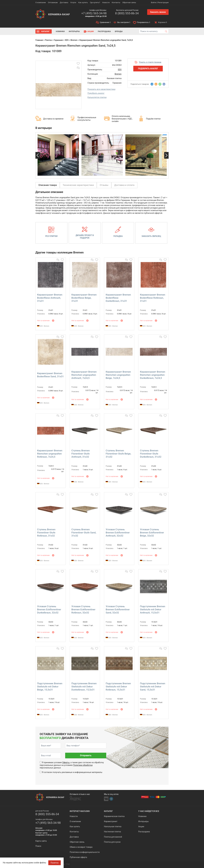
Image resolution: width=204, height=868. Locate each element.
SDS (67, 40)
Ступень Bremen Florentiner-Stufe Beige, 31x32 (118, 454)
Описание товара (48, 185)
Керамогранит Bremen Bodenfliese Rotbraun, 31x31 (153, 298)
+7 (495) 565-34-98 (94, 13)
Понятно (55, 863)
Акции (91, 31)
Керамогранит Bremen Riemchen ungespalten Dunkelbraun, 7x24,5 (153, 375)
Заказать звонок (158, 12)
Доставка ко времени (53, 119)
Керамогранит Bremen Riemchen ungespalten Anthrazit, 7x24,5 (84, 375)
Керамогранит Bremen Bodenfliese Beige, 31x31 (84, 298)
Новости (106, 2)
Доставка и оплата (124, 185)
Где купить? (95, 2)
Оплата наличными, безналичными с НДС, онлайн (122, 119)
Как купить (83, 2)
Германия (58, 40)
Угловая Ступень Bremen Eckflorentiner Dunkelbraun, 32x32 (49, 609)
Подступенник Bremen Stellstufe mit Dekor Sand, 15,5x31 (153, 687)
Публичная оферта (78, 857)
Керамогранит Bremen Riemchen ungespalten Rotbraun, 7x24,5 (50, 454)
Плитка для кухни (112, 842)
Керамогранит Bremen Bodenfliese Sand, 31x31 (50, 375)
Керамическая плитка (114, 816)
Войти (154, 2)
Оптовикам (53, 2)
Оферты (66, 762)
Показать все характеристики (102, 89)
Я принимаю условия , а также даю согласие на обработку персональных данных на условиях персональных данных (72, 765)
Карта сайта (41, 841)
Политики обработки (83, 765)
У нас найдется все (149, 811)
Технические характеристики (78, 185)
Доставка (64, 2)
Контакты (116, 2)
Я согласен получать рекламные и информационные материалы (72, 772)
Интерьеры (74, 31)
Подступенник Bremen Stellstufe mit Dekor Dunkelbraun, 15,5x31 (84, 687)
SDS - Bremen (43, 326)
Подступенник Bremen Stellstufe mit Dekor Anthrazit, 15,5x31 (153, 609)
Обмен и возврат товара (81, 847)
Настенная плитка (112, 832)
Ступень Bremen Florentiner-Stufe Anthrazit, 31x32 (81, 454)
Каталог (45, 31)
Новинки (60, 31)
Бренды (119, 31)
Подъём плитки (153, 119)
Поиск (38, 846)
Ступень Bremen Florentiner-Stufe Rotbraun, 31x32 (46, 533)
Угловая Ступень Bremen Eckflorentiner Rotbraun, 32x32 (83, 609)
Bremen (74, 40)
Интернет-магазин (80, 811)
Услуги (73, 2)
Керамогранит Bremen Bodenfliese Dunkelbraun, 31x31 (118, 298)
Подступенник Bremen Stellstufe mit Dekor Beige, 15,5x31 (50, 687)
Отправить (86, 755)
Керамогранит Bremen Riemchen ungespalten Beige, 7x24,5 (118, 375)
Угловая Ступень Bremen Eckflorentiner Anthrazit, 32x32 (118, 533)
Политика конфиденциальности (85, 852)
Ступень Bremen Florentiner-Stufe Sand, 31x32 (84, 533)
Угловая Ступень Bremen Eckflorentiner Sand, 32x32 (118, 609)
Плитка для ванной (113, 837)
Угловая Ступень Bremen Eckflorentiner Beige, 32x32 (152, 533)
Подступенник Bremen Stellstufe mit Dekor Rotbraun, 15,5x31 (118, 687)
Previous (38, 155)
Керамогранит (111, 821)
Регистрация (163, 2)
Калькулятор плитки (97, 97)
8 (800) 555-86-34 (127, 13)
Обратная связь (129, 2)
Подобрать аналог (96, 93)
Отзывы (104, 185)
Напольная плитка (113, 826)
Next (166, 155)
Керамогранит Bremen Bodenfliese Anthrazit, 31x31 (50, 298)
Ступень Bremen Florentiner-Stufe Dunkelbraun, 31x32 (151, 454)
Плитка (48, 40)
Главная (39, 40)
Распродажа (104, 31)
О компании (41, 2)
